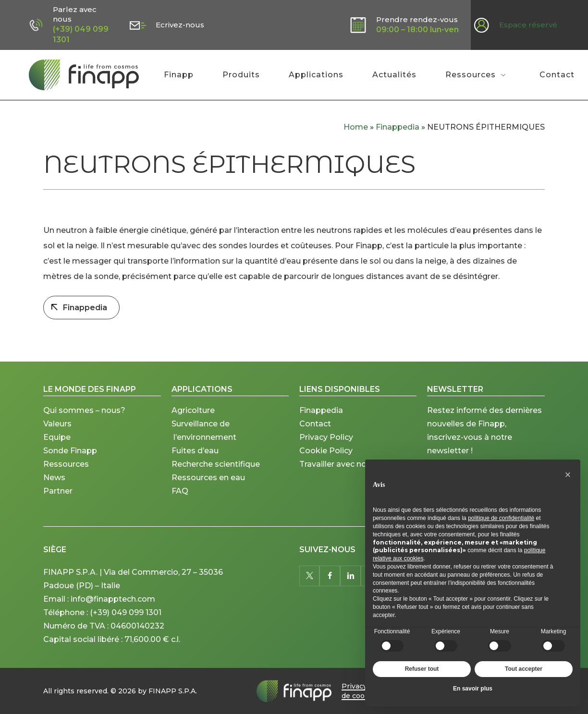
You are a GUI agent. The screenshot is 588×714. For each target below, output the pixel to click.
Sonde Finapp (70, 462)
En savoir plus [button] (473, 689)
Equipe (57, 448)
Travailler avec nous (337, 475)
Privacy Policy (326, 448)
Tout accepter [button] (524, 669)
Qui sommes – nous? (84, 421)
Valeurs (57, 435)
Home (356, 127)
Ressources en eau (208, 489)
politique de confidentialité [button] (501, 518)
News (54, 489)
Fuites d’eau (195, 462)
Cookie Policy (326, 462)
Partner (58, 502)
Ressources (66, 475)
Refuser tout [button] (422, 669)
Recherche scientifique (216, 475)
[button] (568, 475)
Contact (315, 435)
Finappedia (398, 127)
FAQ (180, 502)
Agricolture (193, 421)
